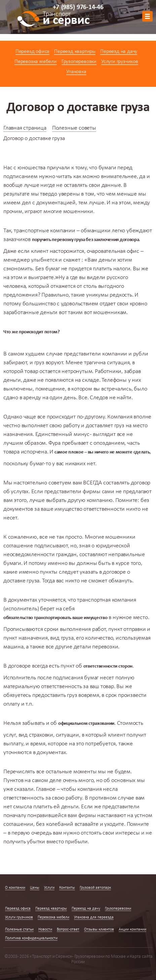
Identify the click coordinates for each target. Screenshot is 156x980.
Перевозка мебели (36, 62)
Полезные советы (74, 128)
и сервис (66, 19)
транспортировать (53, 618)
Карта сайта (141, 957)
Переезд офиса (32, 52)
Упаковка (76, 72)
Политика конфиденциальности (31, 938)
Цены (35, 888)
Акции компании (132, 930)
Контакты (67, 888)
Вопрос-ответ (68, 930)
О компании (15, 888)
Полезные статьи (19, 930)
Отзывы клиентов (99, 930)
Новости (45, 930)
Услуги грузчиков (120, 62)
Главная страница (25, 128)
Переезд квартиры (75, 52)
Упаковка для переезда (94, 917)
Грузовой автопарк (95, 888)
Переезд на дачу (119, 52)
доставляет (99, 426)
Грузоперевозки (79, 62)
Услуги (49, 888)
